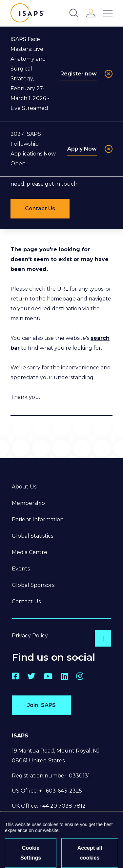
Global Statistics (32, 536)
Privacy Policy (30, 636)
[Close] (109, 74)
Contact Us (26, 601)
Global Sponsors (33, 585)
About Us (24, 487)
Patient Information (38, 519)
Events (21, 569)
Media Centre (30, 552)
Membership (28, 503)
